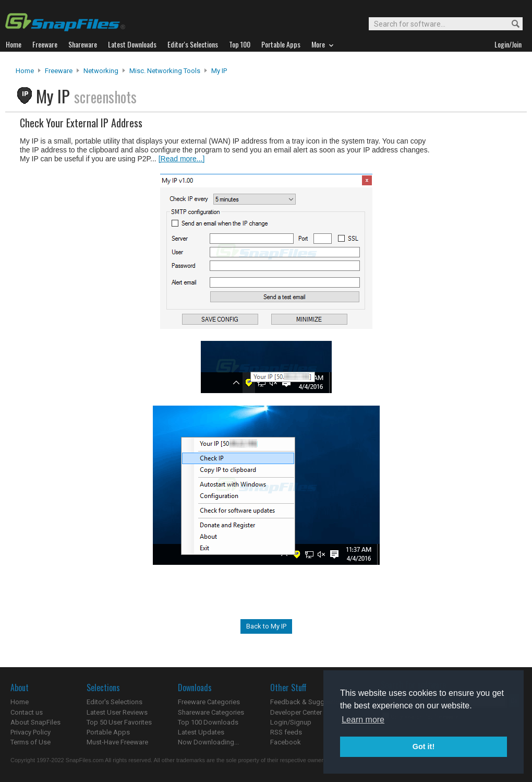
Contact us (27, 712)
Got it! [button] (424, 747)
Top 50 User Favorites (119, 722)
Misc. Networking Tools (165, 71)
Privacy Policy (31, 732)
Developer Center (296, 712)
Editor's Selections (114, 702)
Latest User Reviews (117, 712)
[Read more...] (182, 159)
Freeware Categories (209, 702)
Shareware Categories (211, 712)
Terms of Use (31, 742)
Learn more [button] (363, 720)
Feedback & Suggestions (309, 702)
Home (25, 71)
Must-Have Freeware (117, 742)
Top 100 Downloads (208, 722)
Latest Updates (201, 732)
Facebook (286, 742)
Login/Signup (291, 722)
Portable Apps (108, 732)
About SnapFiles (35, 722)
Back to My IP (266, 626)
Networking (101, 71)
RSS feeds (286, 732)
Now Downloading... (208, 742)
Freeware (59, 71)
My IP (219, 71)
